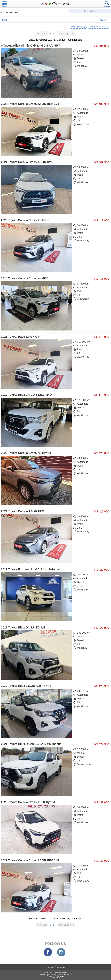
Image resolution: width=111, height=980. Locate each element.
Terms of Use (56, 978)
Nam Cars (49, 967)
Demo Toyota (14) (99, 27)
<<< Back (42, 34)
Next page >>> (66, 34)
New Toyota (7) (79, 27)
